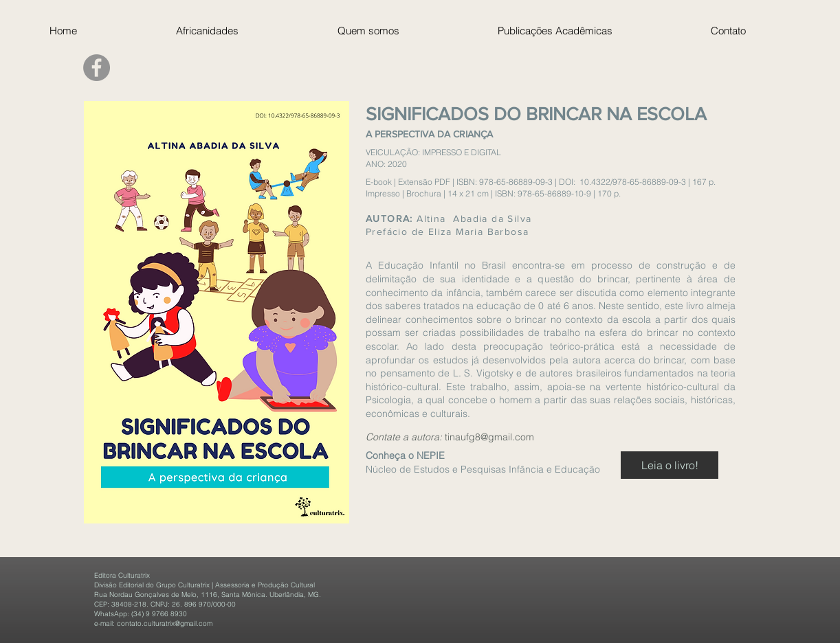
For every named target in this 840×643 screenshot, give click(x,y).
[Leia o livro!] (670, 465)
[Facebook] (97, 68)
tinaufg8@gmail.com (489, 437)
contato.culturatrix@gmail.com (165, 623)
